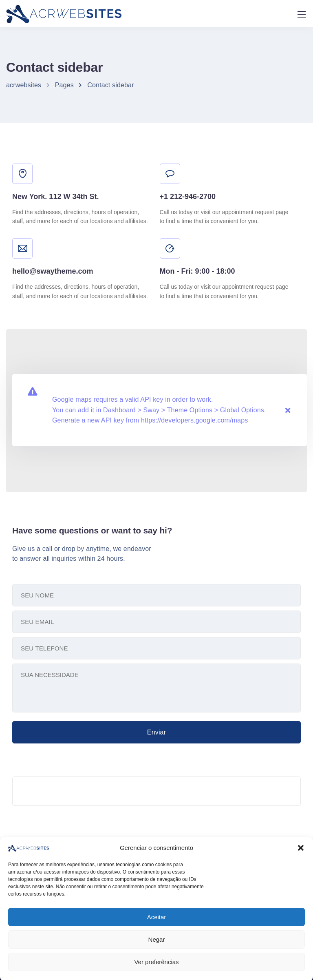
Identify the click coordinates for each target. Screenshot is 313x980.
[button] (301, 869)
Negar (157, 960)
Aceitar (157, 938)
